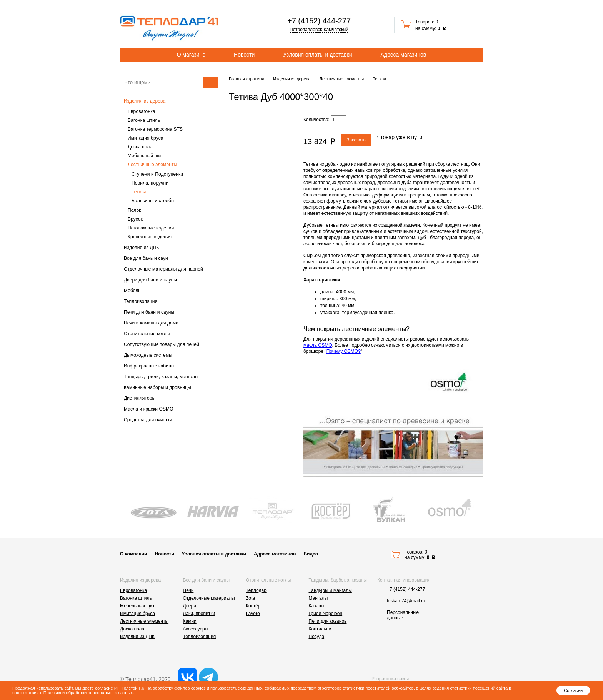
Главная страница (247, 79)
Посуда (317, 637)
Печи (188, 590)
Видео (311, 554)
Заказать (356, 140)
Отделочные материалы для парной (163, 269)
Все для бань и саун (146, 258)
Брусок (135, 219)
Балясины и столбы (153, 201)
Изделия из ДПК (142, 248)
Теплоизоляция (141, 301)
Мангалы (318, 598)
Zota (250, 598)
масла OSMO (318, 345)
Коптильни (320, 629)
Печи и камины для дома (151, 323)
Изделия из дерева (145, 101)
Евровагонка (142, 111)
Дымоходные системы (148, 355)
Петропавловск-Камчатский (319, 30)
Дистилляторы (140, 398)
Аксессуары (196, 629)
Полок (134, 210)
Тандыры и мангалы (330, 590)
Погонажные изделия (151, 228)
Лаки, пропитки (199, 614)
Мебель (132, 291)
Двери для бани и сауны (150, 280)
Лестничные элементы (152, 165)
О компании (134, 554)
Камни (190, 621)
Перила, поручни (150, 183)
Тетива (139, 192)
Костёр (253, 606)
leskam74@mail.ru (406, 601)
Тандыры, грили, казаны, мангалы (161, 377)
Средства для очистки (148, 420)
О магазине (191, 55)
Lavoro (253, 614)
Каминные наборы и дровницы (157, 387)
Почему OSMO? (344, 351)
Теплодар (256, 590)
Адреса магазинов (404, 55)
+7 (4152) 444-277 (319, 21)
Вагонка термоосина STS (155, 129)
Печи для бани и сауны (149, 312)
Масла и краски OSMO (149, 409)
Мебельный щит (145, 156)
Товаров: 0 (427, 22)
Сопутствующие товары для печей (162, 344)
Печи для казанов (328, 621)
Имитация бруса (146, 138)
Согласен (573, 690)
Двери (190, 606)
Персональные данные (403, 615)
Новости (244, 55)
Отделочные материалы (209, 598)
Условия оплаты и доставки (317, 55)
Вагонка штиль (144, 120)
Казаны (317, 606)
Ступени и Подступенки (157, 174)
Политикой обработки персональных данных (88, 693)
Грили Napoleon (326, 614)
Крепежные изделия (150, 237)
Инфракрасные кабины (149, 366)
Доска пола (140, 147)
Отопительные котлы (147, 334)
